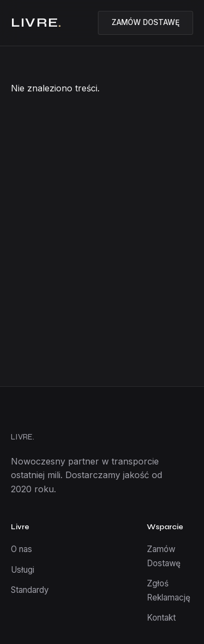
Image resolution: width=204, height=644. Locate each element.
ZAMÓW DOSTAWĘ (146, 22)
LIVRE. (23, 437)
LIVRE (36, 23)
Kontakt (161, 618)
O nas (21, 549)
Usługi (23, 570)
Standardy (30, 590)
